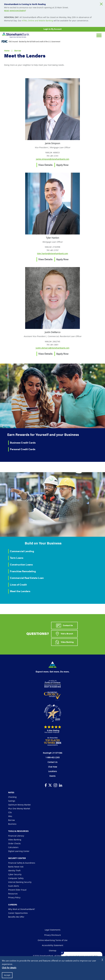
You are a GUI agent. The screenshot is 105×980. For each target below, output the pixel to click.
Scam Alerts (14, 886)
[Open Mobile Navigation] (99, 35)
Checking (12, 797)
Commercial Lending (22, 551)
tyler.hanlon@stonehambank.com (52, 254)
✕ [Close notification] (62, 953)
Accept (7, 975)
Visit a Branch (64, 634)
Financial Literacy (16, 836)
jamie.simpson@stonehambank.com (53, 159)
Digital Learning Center (19, 851)
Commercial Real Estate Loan (27, 578)
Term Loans (17, 558)
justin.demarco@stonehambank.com (52, 348)
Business (12, 824)
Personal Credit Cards (23, 449)
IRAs (10, 816)
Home (7, 51)
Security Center (17, 858)
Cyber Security (15, 874)
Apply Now (62, 165)
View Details (45, 165)
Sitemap (53, 951)
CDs (10, 812)
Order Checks (14, 843)
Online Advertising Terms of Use (53, 940)
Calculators (13, 847)
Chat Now (53, 767)
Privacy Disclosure (53, 935)
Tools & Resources (18, 831)
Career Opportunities (18, 913)
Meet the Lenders (20, 591)
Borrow (18, 51)
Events (52, 776)
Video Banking (64, 642)
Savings (12, 801)
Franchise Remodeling (23, 571)
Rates (11, 792)
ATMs (25, 21)
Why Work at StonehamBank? (22, 909)
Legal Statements (53, 930)
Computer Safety (16, 878)
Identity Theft (14, 871)
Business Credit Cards (23, 443)
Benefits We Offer (16, 917)
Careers (13, 905)
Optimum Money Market (19, 805)
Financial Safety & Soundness (22, 863)
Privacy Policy (14, 897)
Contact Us (64, 626)
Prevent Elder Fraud (17, 890)
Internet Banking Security (20, 882)
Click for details (9, 968)
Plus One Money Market (19, 809)
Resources (13, 894)
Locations (53, 771)
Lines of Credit (18, 584)
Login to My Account (52, 29)
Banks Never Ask (16, 867)
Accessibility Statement (53, 945)
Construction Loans (21, 564)
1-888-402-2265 (53, 757)
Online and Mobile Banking (41, 21)
